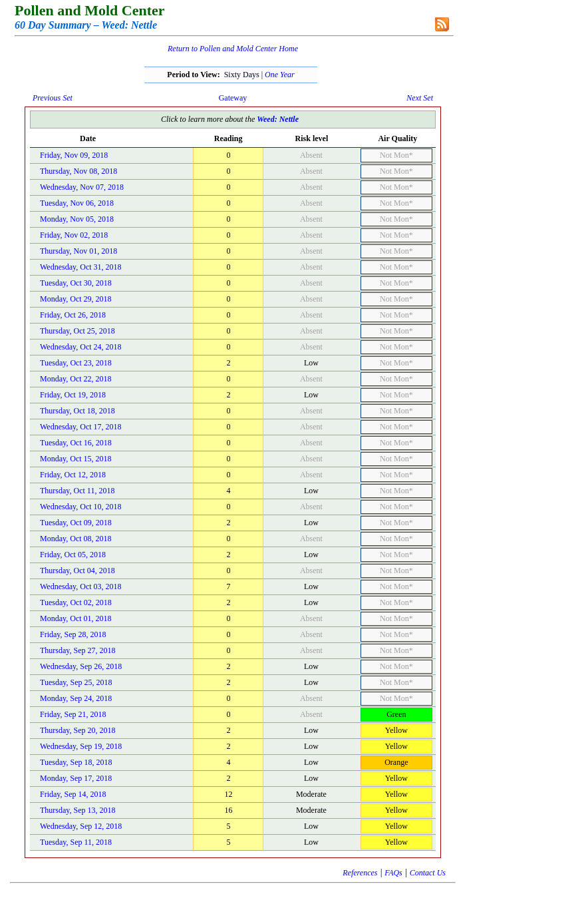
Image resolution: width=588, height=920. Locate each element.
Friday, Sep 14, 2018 (73, 794)
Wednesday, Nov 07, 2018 (82, 187)
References (360, 873)
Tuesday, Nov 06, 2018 (77, 203)
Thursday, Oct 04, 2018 (77, 571)
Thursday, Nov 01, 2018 (78, 251)
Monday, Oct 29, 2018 (76, 299)
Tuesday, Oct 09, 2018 (76, 523)
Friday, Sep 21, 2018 (73, 714)
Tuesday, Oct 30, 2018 (76, 283)
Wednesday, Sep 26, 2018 (81, 666)
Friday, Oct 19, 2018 (73, 395)
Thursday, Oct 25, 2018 (77, 331)
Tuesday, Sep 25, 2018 (76, 682)
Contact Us (428, 873)
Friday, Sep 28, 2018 (73, 634)
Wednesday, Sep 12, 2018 (81, 826)
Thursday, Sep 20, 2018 (78, 730)
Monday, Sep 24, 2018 (76, 698)
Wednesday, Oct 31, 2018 (81, 267)
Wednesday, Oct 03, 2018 (81, 586)
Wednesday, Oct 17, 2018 (81, 427)
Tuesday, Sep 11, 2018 (76, 842)
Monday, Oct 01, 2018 (76, 618)
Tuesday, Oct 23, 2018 (76, 363)
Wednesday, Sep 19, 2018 (81, 746)
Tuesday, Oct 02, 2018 (76, 602)
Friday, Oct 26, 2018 (73, 315)
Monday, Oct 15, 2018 (76, 459)
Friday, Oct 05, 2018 (73, 555)
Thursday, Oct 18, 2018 (77, 411)
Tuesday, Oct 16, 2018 (76, 443)
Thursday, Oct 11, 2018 (77, 491)
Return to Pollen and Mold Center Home (233, 49)
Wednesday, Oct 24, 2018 (81, 347)
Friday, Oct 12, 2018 (73, 475)
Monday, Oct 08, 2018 (76, 539)
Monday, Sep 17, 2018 (76, 778)
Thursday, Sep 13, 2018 (78, 810)
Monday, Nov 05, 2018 (77, 219)
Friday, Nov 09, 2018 (74, 155)
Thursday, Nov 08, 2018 (78, 171)
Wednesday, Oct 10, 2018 (81, 507)
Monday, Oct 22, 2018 (76, 379)
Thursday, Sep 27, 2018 (78, 650)
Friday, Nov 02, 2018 (74, 235)
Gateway (233, 98)
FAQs (393, 873)
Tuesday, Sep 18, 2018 (76, 762)
